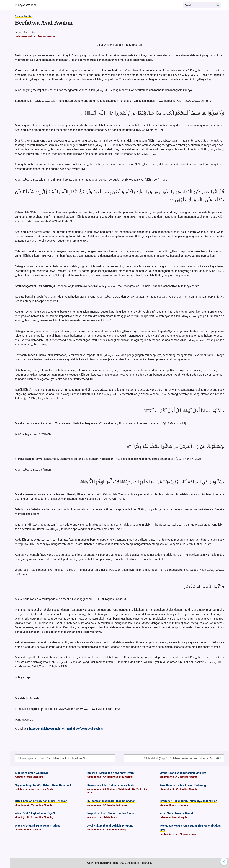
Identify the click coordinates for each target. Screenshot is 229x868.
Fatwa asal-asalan (47, 36)
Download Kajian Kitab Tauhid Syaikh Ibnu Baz (189, 801)
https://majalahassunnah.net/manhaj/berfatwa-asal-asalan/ (66, 729)
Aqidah (185, 817)
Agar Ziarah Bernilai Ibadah (177, 813)
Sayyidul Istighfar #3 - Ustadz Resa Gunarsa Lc (44, 785)
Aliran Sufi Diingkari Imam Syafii (35, 813)
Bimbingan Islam (188, 834)
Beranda (19, 16)
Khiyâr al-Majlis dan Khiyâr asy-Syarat (111, 773)
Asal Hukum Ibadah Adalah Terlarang (183, 785)
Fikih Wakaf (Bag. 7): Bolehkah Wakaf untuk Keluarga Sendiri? (183, 758)
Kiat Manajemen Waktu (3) (31, 773)
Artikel (29, 16)
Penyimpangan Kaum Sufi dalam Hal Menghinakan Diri (52, 758)
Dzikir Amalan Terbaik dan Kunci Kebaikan (41, 801)
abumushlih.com (168, 805)
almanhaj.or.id (94, 777)
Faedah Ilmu (37, 777)
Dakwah (37, 830)
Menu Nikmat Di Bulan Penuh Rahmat (38, 826)
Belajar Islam (110, 817)
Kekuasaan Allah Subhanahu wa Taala (111, 785)
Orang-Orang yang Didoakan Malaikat (183, 773)
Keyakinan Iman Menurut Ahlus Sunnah (112, 813)
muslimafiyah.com (169, 834)
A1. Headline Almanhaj (187, 777)
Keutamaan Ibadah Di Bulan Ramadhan (111, 801)
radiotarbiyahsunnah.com (28, 789)
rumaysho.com (22, 777)
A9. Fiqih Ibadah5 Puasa (115, 805)
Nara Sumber (48, 789)
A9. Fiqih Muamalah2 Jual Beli (118, 777)
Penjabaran (184, 805)
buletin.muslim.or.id (170, 817)
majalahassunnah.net (26, 36)
